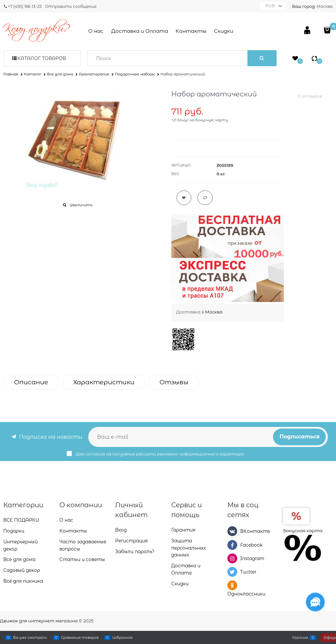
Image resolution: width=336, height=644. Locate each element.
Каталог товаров (42, 58)
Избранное (122, 637)
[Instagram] (232, 558)
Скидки (224, 31)
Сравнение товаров (80, 637)
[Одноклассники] (232, 585)
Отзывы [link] (174, 382)
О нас (96, 31)
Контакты (191, 31)
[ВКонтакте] (232, 531)
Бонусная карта (303, 531)
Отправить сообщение (71, 6)
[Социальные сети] (315, 602)
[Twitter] (232, 572)
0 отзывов (310, 96)
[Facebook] (232, 545)
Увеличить (81, 205)
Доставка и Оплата (140, 31)
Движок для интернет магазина (39, 621)
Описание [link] (31, 382)
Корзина (300, 637)
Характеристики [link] (104, 382)
